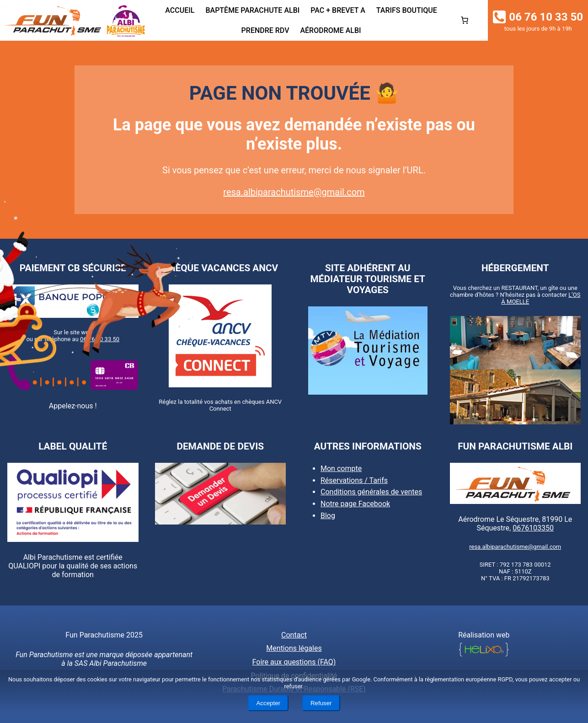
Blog (328, 516)
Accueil (180, 10)
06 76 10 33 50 (100, 339)
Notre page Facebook (355, 504)
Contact (294, 635)
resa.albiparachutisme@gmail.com (294, 192)
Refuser (321, 703)
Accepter (268, 703)
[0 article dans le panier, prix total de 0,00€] (465, 20)
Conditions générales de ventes (371, 492)
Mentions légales (294, 648)
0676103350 (533, 528)
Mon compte (341, 469)
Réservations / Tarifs (354, 480)
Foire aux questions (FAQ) (294, 662)
